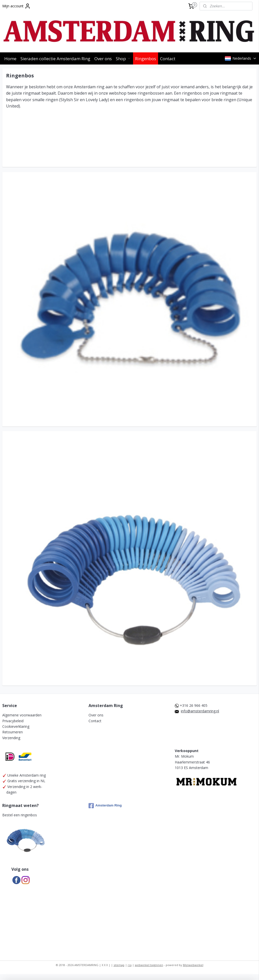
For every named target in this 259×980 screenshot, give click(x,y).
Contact (168, 59)
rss (130, 965)
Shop (123, 59)
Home (10, 59)
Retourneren (13, 732)
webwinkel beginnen (149, 965)
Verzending (11, 738)
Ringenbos (146, 59)
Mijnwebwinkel (193, 965)
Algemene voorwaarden (22, 715)
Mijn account (16, 6)
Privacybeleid (13, 721)
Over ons (103, 59)
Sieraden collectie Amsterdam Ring (55, 59)
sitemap (119, 965)
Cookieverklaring (16, 726)
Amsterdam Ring (105, 806)
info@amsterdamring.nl (200, 711)
